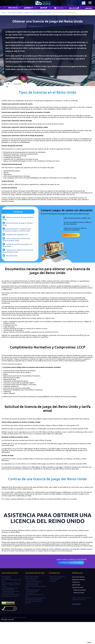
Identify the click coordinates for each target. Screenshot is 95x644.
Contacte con (76, 582)
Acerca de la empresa (78, 577)
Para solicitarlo (71, 235)
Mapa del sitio (76, 585)
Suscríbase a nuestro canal (70, 563)
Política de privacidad (80, 590)
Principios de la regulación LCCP (17, 234)
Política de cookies (79, 593)
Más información (12, 256)
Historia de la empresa (79, 580)
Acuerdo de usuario (78, 587)
